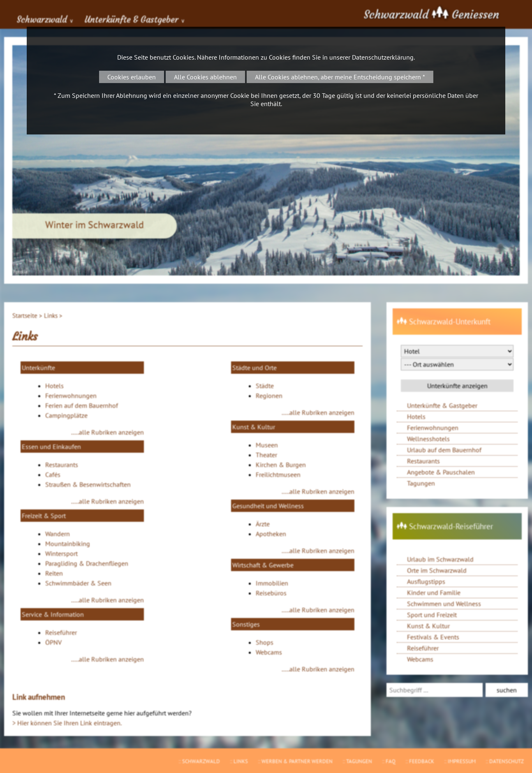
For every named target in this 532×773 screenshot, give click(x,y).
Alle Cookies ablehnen (205, 77)
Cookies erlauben (132, 77)
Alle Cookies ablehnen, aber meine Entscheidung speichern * (340, 77)
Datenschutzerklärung (383, 57)
